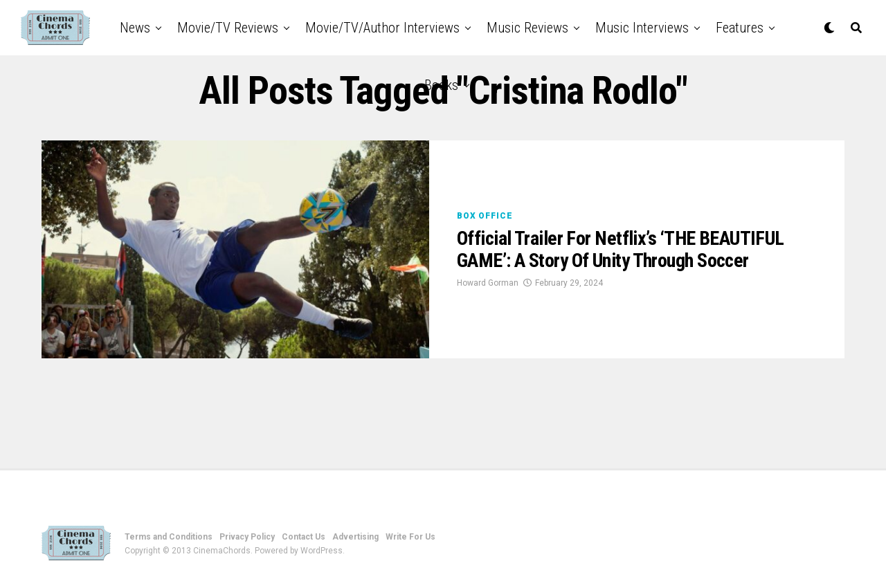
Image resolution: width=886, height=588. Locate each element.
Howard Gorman (488, 283)
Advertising (355, 537)
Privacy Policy (247, 537)
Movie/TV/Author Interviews (382, 28)
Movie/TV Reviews (228, 28)
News (135, 28)
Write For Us (410, 537)
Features (740, 28)
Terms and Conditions (169, 537)
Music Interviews (642, 28)
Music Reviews (527, 28)
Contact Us (304, 537)
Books (441, 85)
